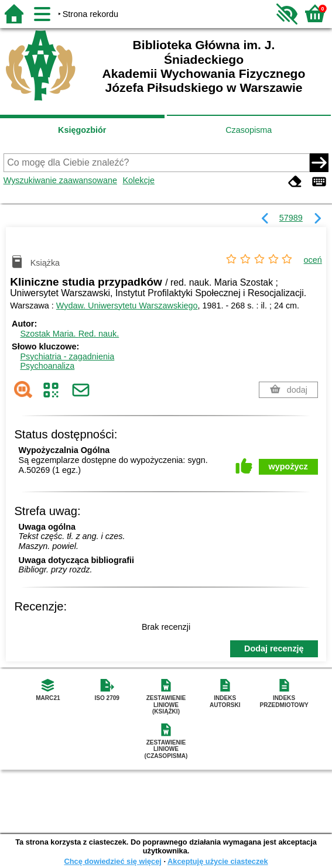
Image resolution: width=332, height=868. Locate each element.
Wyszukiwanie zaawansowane (60, 180)
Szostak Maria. (69, 334)
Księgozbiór (82, 130)
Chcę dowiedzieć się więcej (112, 861)
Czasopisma (249, 130)
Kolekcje (139, 180)
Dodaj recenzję (274, 649)
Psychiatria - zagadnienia (67, 356)
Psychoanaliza (47, 366)
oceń (313, 260)
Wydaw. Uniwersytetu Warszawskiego (127, 306)
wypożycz (288, 466)
